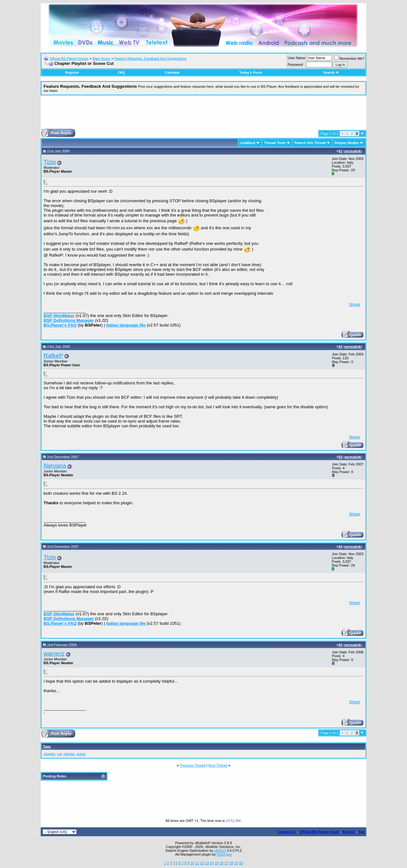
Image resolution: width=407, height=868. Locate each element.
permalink (353, 151)
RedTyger (224, 854)
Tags (47, 747)
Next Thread (218, 765)
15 (217, 863)
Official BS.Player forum (319, 832)
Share (355, 304)
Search (331, 72)
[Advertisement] (203, 114)
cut (59, 754)
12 (202, 863)
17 (226, 863)
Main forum (101, 59)
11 (197, 863)
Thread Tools (275, 143)
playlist (69, 754)
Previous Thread (193, 765)
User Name (297, 58)
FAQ (121, 72)
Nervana (55, 466)
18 (231, 863)
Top (361, 832)
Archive (349, 832)
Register (72, 72)
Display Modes (347, 143)
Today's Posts (251, 72)
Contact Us (287, 832)
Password (295, 65)
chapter (49, 754)
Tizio (50, 162)
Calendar (172, 72)
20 (241, 863)
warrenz (54, 654)
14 (212, 863)
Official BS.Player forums (69, 59)
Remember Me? (349, 59)
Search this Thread (310, 143)
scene (81, 754)
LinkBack (248, 143)
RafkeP (53, 356)
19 (236, 863)
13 (207, 863)
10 (192, 863)
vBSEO (220, 851)
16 (222, 863)
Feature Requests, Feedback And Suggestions (150, 59)
